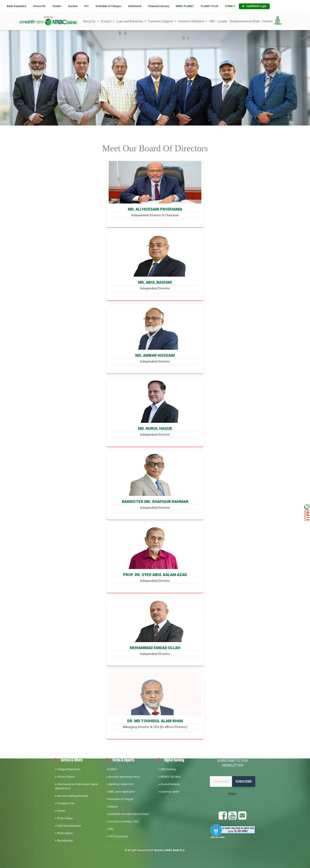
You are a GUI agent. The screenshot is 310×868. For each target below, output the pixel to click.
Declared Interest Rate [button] (245, 21)
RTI (87, 6)
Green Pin (39, 6)
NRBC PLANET (185, 6)
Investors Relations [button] (192, 21)
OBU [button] (212, 21)
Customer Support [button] (161, 21)
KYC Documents (118, 836)
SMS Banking (167, 769)
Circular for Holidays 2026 (123, 822)
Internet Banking (169, 784)
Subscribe (244, 781)
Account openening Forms (123, 777)
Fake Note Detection (68, 826)
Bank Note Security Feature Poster (128, 814)
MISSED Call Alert (169, 777)
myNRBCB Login (254, 6)
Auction (73, 6)
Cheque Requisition (68, 769)
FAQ (110, 829)
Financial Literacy (159, 6)
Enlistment (135, 6)
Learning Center (169, 792)
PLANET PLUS (209, 6)
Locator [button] (222, 21)
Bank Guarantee (17, 6)
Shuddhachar (64, 841)
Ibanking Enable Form (120, 784)
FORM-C (230, 6)
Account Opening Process (71, 796)
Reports (112, 807)
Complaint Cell (65, 803)
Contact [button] (267, 21)
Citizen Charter (65, 777)
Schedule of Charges (108, 6)
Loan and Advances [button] (130, 21)
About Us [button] (90, 21)
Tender (57, 6)
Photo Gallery (64, 818)
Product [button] (106, 21)
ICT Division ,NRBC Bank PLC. (167, 850)
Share (232, 794)
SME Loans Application (121, 792)
